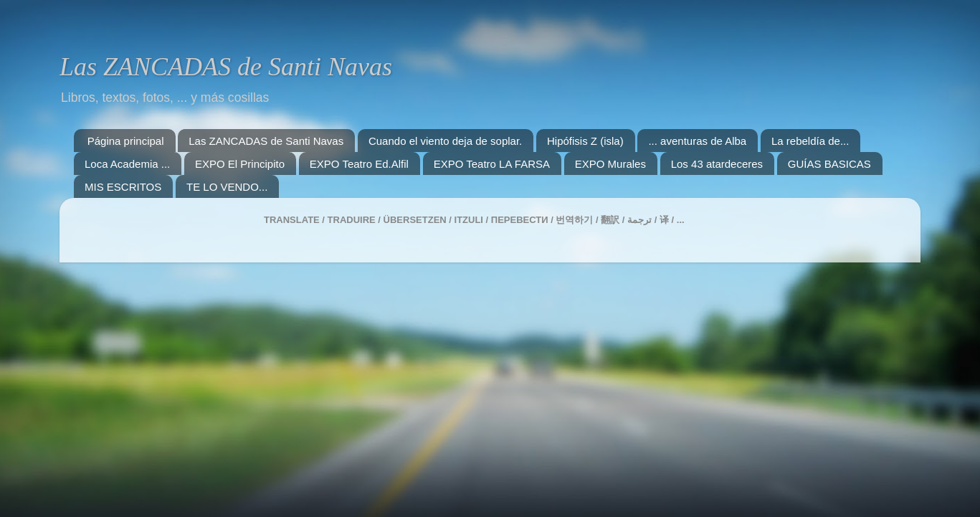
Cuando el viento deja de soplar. (445, 141)
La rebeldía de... (810, 141)
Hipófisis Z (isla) (585, 141)
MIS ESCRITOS (123, 187)
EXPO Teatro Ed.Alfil (359, 164)
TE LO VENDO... (227, 187)
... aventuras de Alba (697, 141)
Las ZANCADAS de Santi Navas (226, 67)
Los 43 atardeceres (717, 164)
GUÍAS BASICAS (829, 164)
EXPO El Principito (240, 164)
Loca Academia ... (127, 164)
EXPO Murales (610, 164)
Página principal (126, 141)
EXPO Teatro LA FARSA (492, 164)
